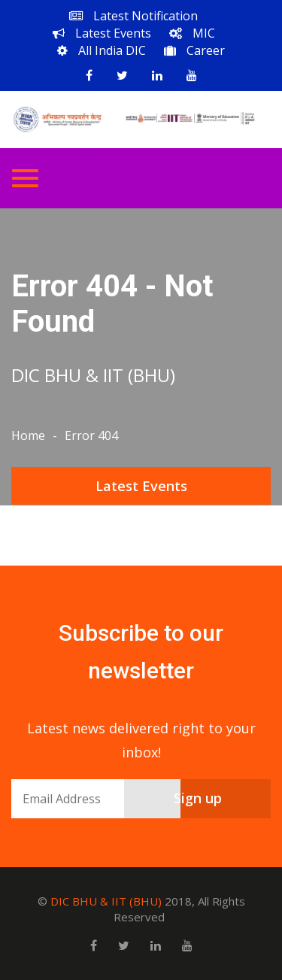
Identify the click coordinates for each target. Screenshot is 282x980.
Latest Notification (133, 16)
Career (194, 50)
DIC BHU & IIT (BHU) (106, 901)
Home (28, 435)
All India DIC (102, 50)
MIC (192, 33)
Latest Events (102, 33)
